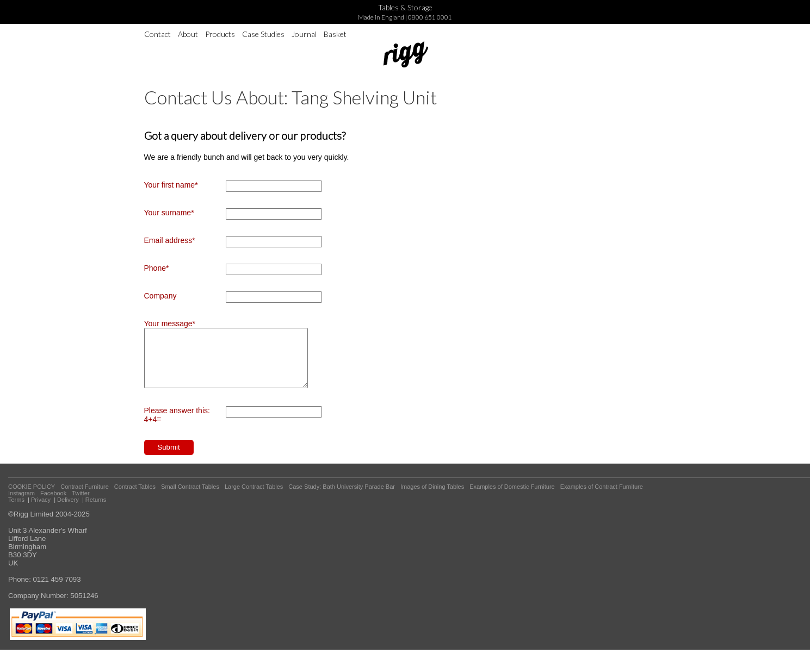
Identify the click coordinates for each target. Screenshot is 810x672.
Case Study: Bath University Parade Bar (342, 498)
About (188, 34)
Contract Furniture (85, 498)
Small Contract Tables (190, 498)
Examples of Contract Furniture (602, 498)
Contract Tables (135, 498)
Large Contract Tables (254, 498)
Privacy (41, 511)
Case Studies (263, 34)
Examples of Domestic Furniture (512, 498)
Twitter (81, 505)
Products (220, 34)
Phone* (157, 268)
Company (160, 296)
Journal (304, 34)
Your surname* (169, 213)
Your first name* (171, 185)
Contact (157, 34)
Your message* (170, 323)
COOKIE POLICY (32, 498)
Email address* (170, 240)
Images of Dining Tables (432, 498)
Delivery (68, 511)
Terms (16, 511)
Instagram (21, 505)
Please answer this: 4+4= (177, 426)
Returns (96, 511)
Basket (335, 34)
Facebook (53, 505)
